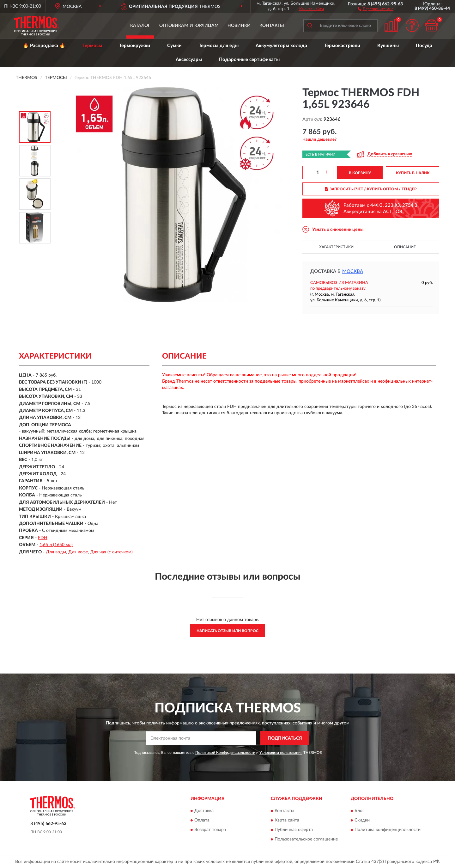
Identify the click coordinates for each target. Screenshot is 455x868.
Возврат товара (210, 830)
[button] (376, 9)
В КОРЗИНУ (360, 173)
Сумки (174, 46)
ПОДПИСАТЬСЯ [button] (285, 738)
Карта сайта (287, 821)
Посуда (424, 46)
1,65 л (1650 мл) (56, 545)
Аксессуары (189, 60)
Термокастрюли (342, 46)
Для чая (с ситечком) (111, 552)
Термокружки (135, 46)
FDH (43, 538)
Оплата (202, 821)
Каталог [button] (140, 26)
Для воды (56, 552)
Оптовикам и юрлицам (189, 26)
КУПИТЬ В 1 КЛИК (413, 173)
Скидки (362, 821)
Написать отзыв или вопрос (227, 631)
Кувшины (388, 46)
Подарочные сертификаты (249, 60)
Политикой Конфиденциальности (225, 753)
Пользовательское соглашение (306, 840)
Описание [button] (405, 247)
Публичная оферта (294, 830)
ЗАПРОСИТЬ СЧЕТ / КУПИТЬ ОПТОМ (371, 189)
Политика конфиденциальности (388, 830)
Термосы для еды (219, 46)
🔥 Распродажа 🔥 (44, 46)
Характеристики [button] (336, 247)
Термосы (92, 46)
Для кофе (78, 552)
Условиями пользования (281, 753)
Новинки (239, 26)
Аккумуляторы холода (281, 46)
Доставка (204, 811)
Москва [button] (353, 271)
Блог (359, 811)
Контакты (272, 26)
